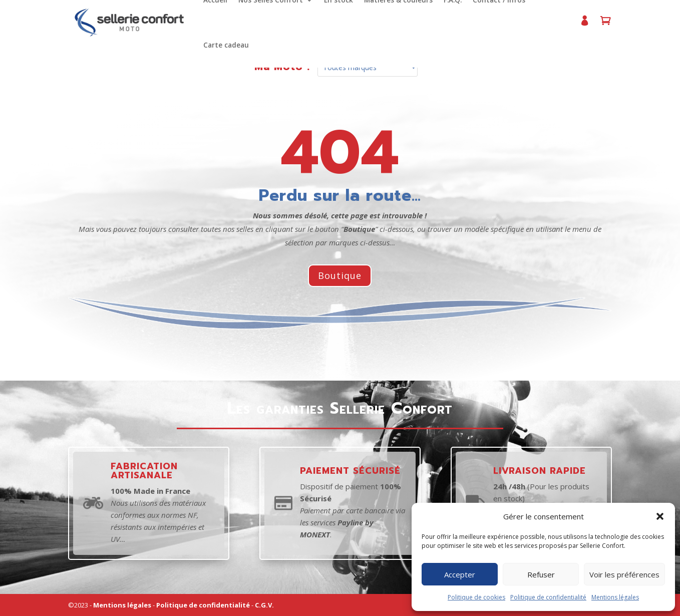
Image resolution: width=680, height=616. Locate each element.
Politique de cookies (476, 597)
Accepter (460, 574)
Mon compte (581, 25)
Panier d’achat (602, 25)
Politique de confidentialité (548, 597)
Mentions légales (615, 597)
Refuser (541, 574)
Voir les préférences (624, 574)
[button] (660, 516)
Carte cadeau (225, 46)
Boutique (340, 275)
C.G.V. (264, 605)
